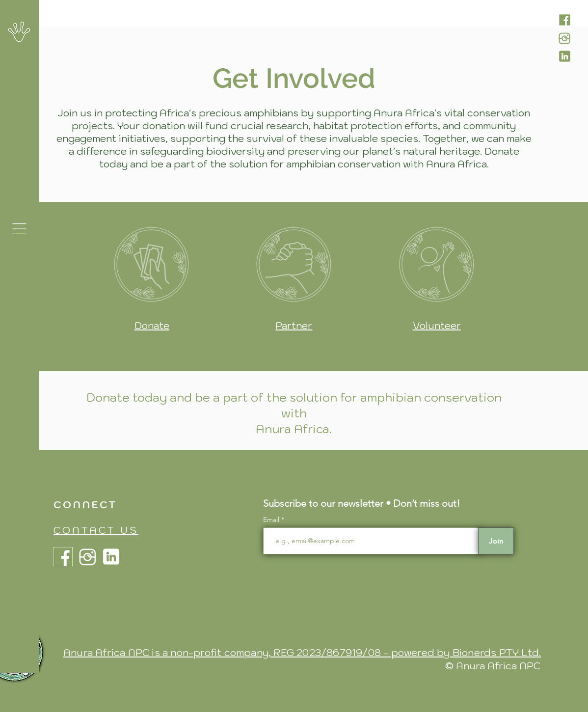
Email (272, 520)
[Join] (496, 541)
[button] (19, 229)
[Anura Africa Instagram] (565, 38)
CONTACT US (96, 530)
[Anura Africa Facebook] (565, 20)
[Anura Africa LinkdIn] (565, 56)
